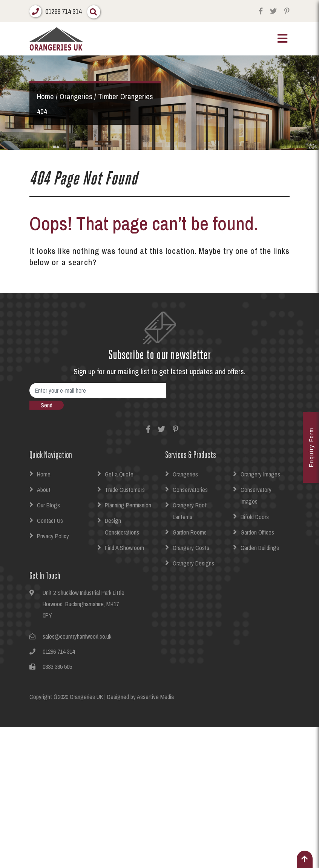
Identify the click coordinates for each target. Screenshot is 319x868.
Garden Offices (257, 532)
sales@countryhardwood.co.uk (77, 636)
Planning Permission (128, 505)
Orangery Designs (193, 563)
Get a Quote (119, 474)
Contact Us (50, 521)
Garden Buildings (260, 548)
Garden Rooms (190, 532)
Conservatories (190, 490)
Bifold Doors (255, 517)
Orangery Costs (191, 548)
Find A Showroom (124, 548)
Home (44, 474)
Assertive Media (155, 697)
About (44, 490)
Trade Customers (125, 490)
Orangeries (185, 474)
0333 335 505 (57, 667)
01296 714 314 (63, 12)
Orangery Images (260, 474)
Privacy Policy (53, 536)
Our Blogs (48, 505)
